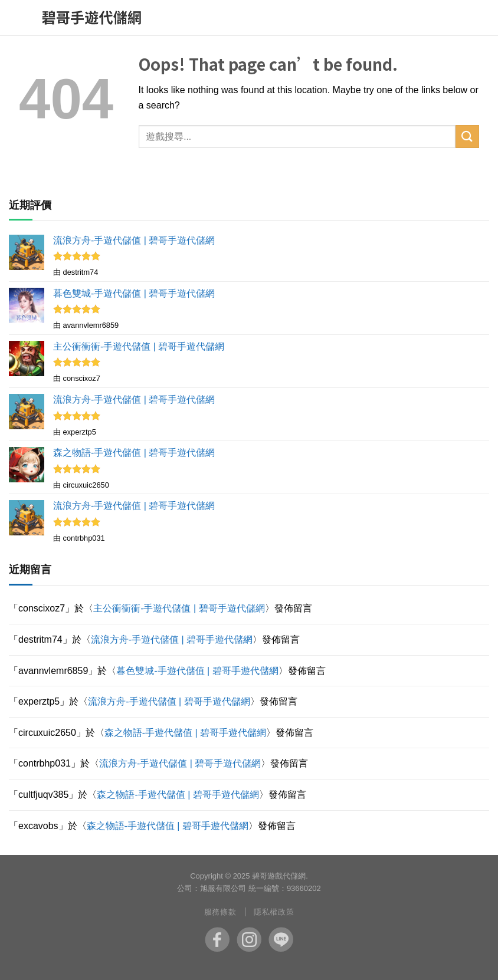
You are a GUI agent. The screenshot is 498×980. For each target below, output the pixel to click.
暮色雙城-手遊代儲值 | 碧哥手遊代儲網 (197, 671)
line (281, 939)
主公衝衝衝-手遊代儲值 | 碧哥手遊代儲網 (179, 608)
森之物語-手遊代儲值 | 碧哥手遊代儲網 (185, 733)
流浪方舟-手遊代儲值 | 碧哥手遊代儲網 (172, 639)
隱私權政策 (274, 912)
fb (217, 939)
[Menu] (26, 18)
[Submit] (467, 137)
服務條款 (220, 912)
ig (249, 939)
